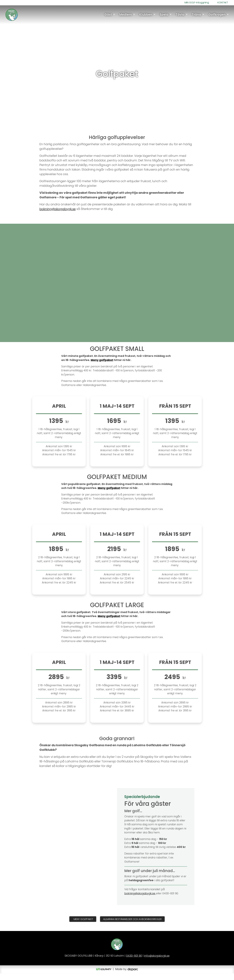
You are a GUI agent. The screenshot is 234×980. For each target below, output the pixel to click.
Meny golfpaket (102, 366)
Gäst (108, 15)
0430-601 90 (134, 963)
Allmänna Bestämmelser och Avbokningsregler (132, 926)
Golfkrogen (217, 15)
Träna (197, 15)
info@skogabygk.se (157, 963)
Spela (164, 15)
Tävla (180, 15)
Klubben (146, 15)
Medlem (126, 15)
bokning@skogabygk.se (58, 215)
